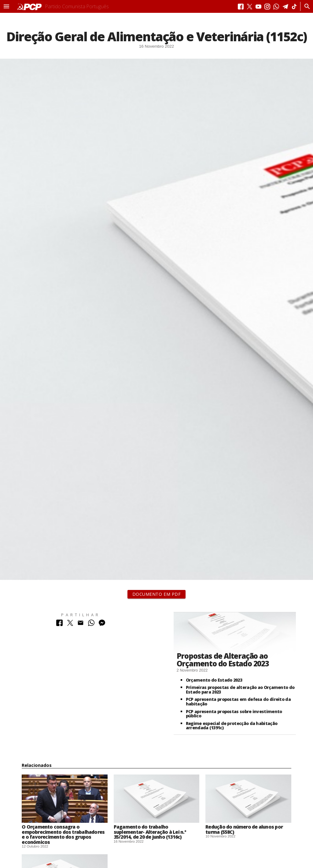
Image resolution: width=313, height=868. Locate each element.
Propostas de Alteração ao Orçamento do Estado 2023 (223, 660)
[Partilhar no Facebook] (59, 624)
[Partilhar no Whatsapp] (91, 624)
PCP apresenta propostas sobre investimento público (234, 714)
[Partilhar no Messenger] (102, 624)
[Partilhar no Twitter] (70, 624)
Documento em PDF (157, 594)
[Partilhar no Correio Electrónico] (81, 624)
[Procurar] (306, 6)
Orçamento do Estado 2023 (214, 680)
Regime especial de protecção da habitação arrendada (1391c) (232, 726)
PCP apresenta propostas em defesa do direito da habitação (238, 701)
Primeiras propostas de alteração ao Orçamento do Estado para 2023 (240, 690)
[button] (6, 6)
